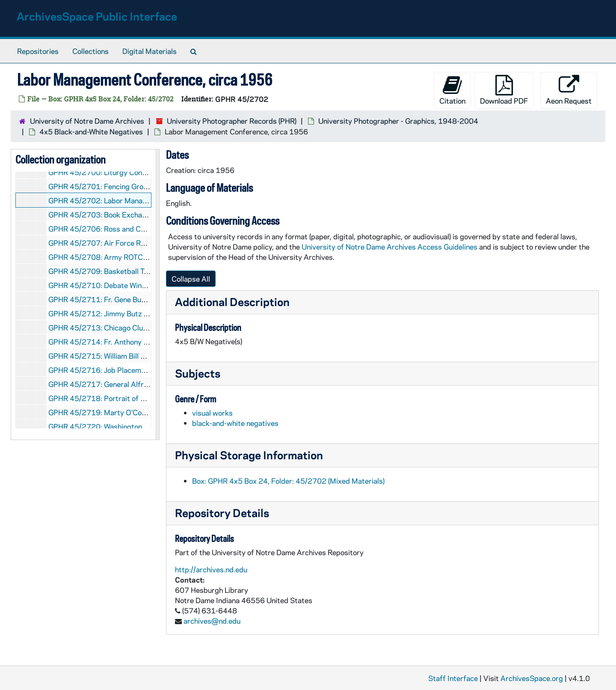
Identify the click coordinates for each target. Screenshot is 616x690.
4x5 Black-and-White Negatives (91, 131)
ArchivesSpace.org (532, 678)
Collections (90, 51)
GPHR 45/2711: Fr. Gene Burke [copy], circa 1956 (131, 299)
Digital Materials (150, 51)
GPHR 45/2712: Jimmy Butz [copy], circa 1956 (126, 313)
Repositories (38, 51)
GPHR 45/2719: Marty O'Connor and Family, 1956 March (143, 412)
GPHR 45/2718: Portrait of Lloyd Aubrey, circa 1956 (136, 398)
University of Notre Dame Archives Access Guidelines (390, 247)
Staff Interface (453, 678)
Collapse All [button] (191, 279)
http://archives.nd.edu (211, 569)
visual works (212, 413)
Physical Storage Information (249, 455)
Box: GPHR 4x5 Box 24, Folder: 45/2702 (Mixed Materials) (288, 481)
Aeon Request (569, 90)
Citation (452, 90)
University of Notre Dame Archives (87, 121)
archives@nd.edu (212, 621)
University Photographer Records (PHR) (232, 121)
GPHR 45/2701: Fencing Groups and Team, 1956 (129, 186)
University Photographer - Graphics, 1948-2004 (398, 121)
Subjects (198, 373)
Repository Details (222, 513)
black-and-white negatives (235, 423)
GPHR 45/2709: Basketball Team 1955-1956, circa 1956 (144, 271)
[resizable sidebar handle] (157, 294)
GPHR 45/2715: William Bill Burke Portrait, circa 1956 (138, 356)
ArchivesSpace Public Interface (97, 16)
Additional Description (232, 302)
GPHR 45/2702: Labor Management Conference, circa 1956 (148, 200)
